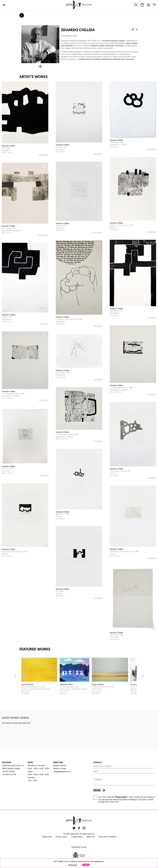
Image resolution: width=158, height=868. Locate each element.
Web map (91, 837)
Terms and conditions (107, 837)
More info (73, 865)
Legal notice (47, 837)
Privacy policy (61, 837)
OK (86, 865)
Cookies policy (77, 837)
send (100, 790)
